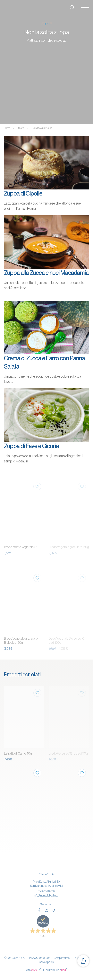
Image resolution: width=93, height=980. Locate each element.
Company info (62, 958)
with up (34, 970)
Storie (21, 128)
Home (7, 128)
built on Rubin (57, 970)
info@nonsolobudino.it (46, 896)
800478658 (48, 891)
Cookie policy (46, 962)
